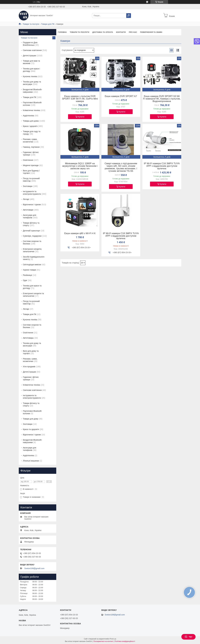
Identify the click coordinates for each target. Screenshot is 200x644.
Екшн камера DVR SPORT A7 (121, 96)
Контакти (121, 32)
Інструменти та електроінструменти (32, 193)
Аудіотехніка (28, 116)
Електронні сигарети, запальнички (32, 250)
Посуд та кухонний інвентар (31, 180)
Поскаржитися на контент (103, 641)
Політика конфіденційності (125, 641)
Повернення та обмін (151, 32)
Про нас (133, 32)
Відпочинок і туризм (32, 205)
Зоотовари (28, 186)
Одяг (25, 280)
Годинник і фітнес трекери (31, 154)
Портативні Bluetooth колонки (32, 104)
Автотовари (28, 210)
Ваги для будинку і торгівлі (31, 172)
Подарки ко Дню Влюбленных (30, 44)
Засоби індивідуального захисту (34, 258)
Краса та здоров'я (31, 429)
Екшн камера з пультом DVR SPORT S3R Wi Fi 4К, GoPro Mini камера (80, 99)
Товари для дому (31, 419)
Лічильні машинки (31, 461)
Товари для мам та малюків (31, 62)
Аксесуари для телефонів (30, 216)
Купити (81, 117)
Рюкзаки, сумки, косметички (30, 140)
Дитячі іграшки (30, 56)
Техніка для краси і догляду (31, 70)
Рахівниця (27, 275)
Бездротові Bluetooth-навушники (33, 91)
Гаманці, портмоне (31, 147)
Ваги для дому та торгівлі (31, 352)
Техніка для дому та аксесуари (32, 83)
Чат (188, 637)
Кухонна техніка (30, 76)
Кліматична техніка (31, 110)
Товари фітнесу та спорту (31, 224)
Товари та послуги (31, 24)
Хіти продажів (29, 367)
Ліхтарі (26, 199)
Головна (62, 32)
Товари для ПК (48, 24)
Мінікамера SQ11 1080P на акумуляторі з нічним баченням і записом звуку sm (80, 166)
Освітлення (28, 160)
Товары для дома (31, 121)
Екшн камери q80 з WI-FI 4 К (80, 233)
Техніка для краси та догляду (32, 287)
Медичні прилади (31, 165)
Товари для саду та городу (32, 133)
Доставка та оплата (103, 32)
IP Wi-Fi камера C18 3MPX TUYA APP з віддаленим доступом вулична (121, 236)
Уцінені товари (29, 270)
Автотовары (28, 338)
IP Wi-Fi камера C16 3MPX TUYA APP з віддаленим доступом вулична (162, 166)
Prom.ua (113, 639)
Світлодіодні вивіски (32, 265)
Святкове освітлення (32, 50)
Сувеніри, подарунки (32, 236)
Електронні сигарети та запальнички (33, 295)
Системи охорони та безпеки (32, 242)
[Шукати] (129, 16)
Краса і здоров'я (30, 126)
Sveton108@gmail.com (34, 568)
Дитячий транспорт (32, 231)
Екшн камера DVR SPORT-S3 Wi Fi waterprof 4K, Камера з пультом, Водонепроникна (162, 99)
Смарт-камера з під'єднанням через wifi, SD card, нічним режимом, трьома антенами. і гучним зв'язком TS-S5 (121, 167)
